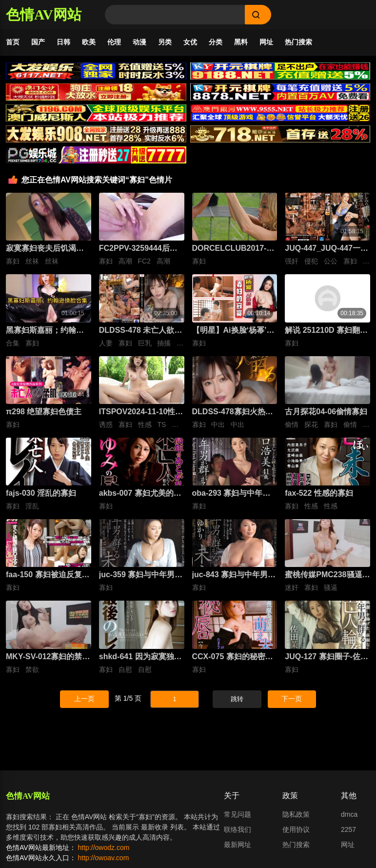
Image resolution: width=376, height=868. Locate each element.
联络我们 (237, 829)
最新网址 (237, 845)
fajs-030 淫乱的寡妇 (41, 493)
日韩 (63, 42)
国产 (38, 42)
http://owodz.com (104, 848)
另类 (165, 42)
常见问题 (237, 814)
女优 (190, 42)
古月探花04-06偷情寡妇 (326, 412)
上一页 (84, 699)
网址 (266, 42)
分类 (216, 42)
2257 (348, 829)
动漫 (139, 42)
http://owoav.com (104, 858)
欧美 (89, 42)
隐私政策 (296, 814)
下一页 (292, 699)
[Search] (175, 15)
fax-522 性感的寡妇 (319, 493)
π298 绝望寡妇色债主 (44, 412)
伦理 (114, 42)
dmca (349, 814)
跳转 (237, 699)
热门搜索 (298, 42)
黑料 (241, 42)
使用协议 (296, 829)
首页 (13, 42)
